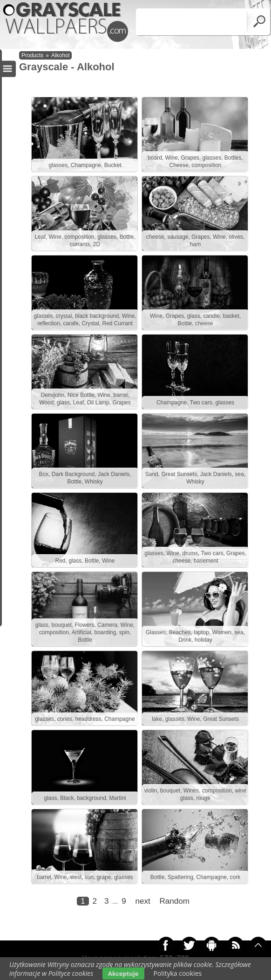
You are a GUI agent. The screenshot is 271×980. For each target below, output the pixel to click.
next (143, 901)
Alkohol (60, 55)
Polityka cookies (178, 973)
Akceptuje (123, 973)
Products (32, 55)
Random (175, 901)
